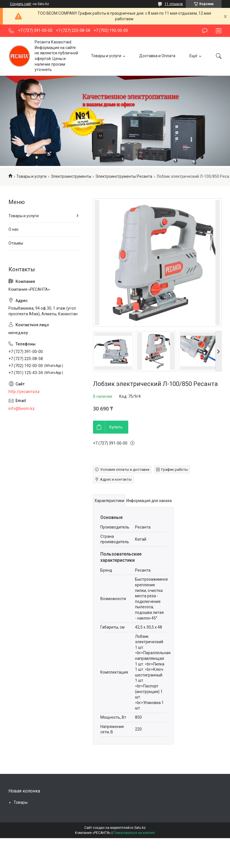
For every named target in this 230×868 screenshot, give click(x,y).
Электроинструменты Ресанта (124, 176)
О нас (14, 229)
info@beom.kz (22, 409)
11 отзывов (174, 4)
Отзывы (16, 243)
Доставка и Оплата (157, 56)
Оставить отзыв (205, 31)
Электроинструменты (71, 176)
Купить (116, 427)
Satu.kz (140, 828)
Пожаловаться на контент (134, 833)
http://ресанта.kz (24, 392)
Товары (21, 802)
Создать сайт (21, 4)
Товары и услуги (106, 56)
